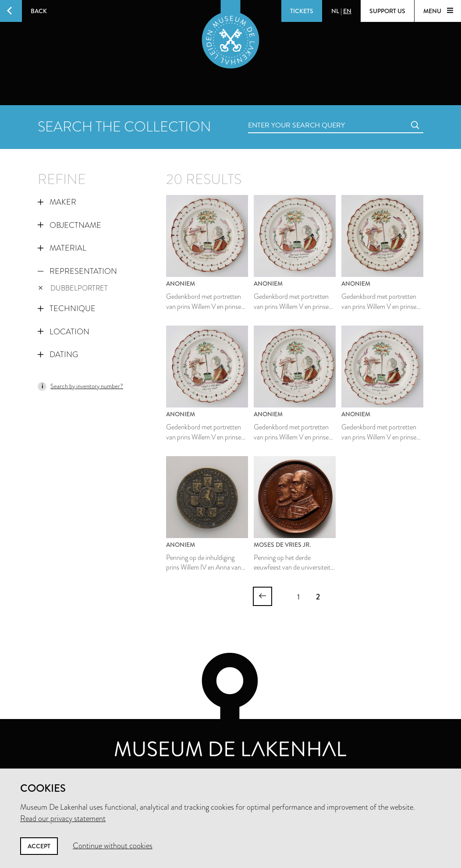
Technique (67, 308)
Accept (39, 846)
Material (62, 248)
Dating (58, 354)
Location (64, 332)
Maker (57, 202)
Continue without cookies (113, 846)
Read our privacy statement (63, 818)
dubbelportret (73, 288)
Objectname (69, 225)
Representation (77, 271)
